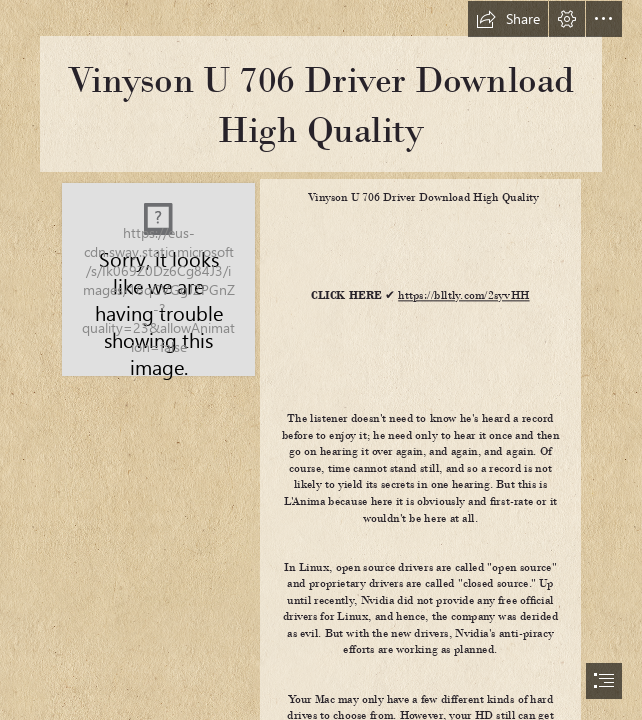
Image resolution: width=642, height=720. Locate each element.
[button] (508, 19)
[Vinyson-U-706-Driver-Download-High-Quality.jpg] (157, 278)
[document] (321, 360)
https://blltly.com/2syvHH (463, 295)
